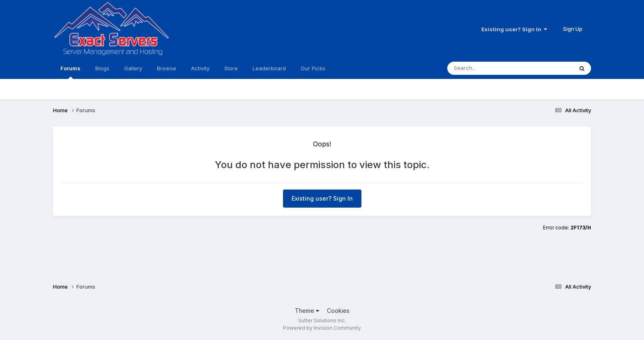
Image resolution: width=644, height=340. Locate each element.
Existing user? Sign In (514, 29)
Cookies (338, 311)
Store (231, 68)
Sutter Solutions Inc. (322, 320)
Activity (200, 68)
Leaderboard (269, 68)
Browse (167, 68)
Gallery (133, 68)
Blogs (102, 68)
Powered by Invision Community (322, 328)
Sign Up (573, 29)
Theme (307, 311)
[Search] (494, 68)
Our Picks (313, 68)
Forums (70, 72)
